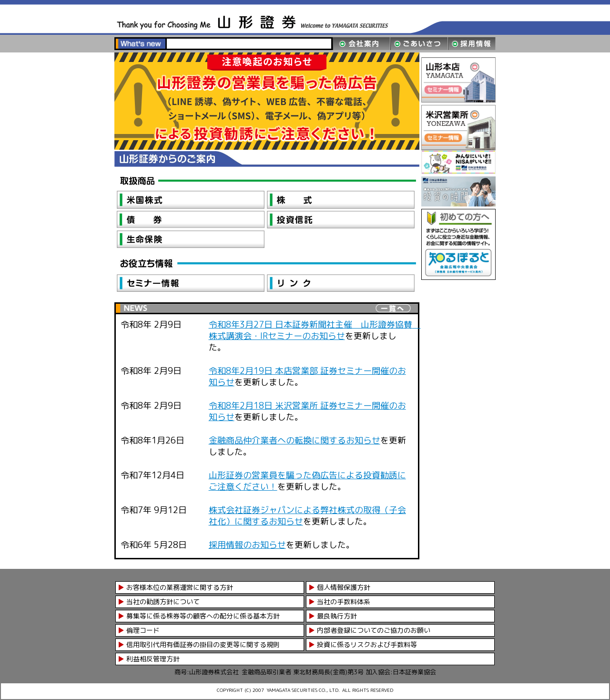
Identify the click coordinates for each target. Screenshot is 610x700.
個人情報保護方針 (344, 587)
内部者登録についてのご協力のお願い (374, 630)
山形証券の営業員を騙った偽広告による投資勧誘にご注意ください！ (307, 481)
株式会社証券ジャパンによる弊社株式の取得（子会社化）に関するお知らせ (307, 516)
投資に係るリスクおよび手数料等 (367, 644)
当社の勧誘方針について (163, 602)
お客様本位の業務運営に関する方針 (180, 587)
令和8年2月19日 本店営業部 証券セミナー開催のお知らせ (307, 376)
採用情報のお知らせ (247, 545)
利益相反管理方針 (153, 659)
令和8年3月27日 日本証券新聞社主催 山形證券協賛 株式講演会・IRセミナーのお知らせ (315, 330)
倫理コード (143, 630)
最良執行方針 (337, 616)
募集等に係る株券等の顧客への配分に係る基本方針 (203, 616)
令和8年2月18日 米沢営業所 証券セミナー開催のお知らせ (307, 411)
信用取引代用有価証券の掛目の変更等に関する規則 (203, 644)
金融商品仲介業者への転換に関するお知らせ (295, 440)
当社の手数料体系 (344, 602)
